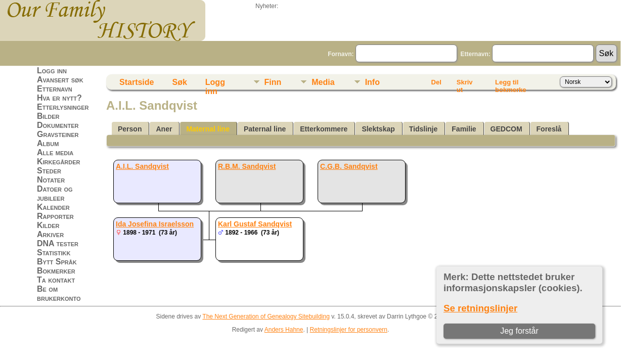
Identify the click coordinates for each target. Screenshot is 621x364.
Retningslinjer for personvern (349, 330)
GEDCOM (506, 129)
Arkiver (50, 234)
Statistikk (54, 253)
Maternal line (208, 129)
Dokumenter (58, 125)
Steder (49, 171)
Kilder (48, 225)
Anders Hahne (284, 330)
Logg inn (52, 71)
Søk (179, 82)
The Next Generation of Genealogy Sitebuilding (266, 316)
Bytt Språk (57, 262)
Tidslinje (424, 129)
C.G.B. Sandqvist (349, 166)
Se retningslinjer (480, 308)
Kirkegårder (59, 162)
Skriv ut (465, 84)
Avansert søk (60, 80)
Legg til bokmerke (511, 84)
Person (130, 129)
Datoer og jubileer (55, 193)
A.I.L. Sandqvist (142, 166)
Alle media (55, 152)
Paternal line (265, 129)
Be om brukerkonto (59, 293)
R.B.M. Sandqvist (247, 166)
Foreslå (549, 129)
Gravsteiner (58, 134)
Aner (164, 129)
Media (323, 82)
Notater (51, 180)
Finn (273, 82)
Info (372, 82)
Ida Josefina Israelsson (155, 224)
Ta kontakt (56, 280)
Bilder (48, 116)
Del (436, 82)
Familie (464, 129)
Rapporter (55, 216)
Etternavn (55, 89)
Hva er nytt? (59, 98)
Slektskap (378, 129)
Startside (137, 82)
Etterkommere (324, 129)
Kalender (53, 207)
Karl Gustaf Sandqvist (255, 224)
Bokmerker (56, 271)
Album (48, 143)
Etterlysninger (63, 107)
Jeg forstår (519, 331)
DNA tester (58, 243)
